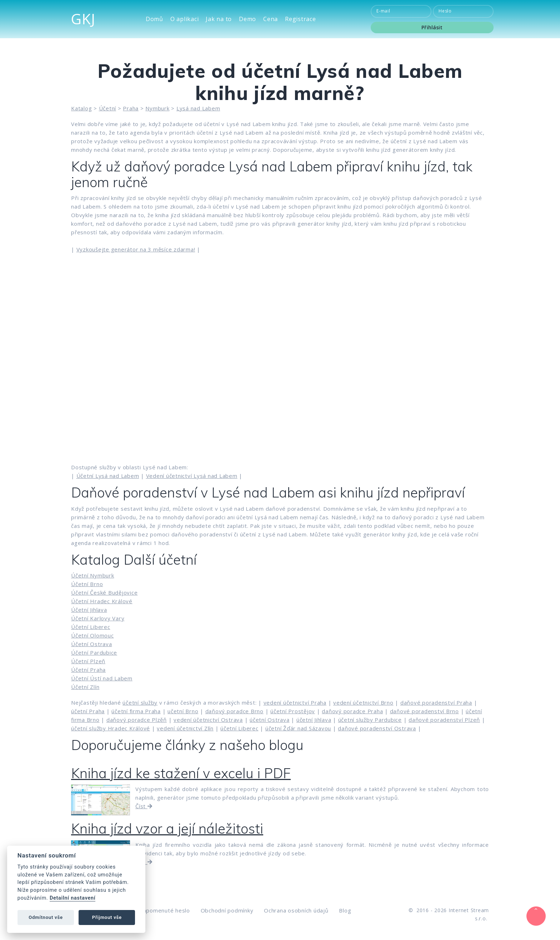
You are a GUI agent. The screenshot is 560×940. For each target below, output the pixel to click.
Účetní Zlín (85, 687)
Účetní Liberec (91, 627)
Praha (131, 108)
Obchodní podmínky (227, 910)
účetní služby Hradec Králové (111, 728)
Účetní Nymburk (93, 575)
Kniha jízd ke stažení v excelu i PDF (181, 773)
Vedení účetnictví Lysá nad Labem (192, 476)
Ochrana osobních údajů (296, 910)
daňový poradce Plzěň (137, 720)
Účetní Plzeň (88, 661)
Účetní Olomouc (92, 635)
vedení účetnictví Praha (295, 702)
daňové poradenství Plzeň (444, 720)
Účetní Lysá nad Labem (108, 476)
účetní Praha (88, 711)
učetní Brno (183, 711)
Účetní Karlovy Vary (98, 618)
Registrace (301, 19)
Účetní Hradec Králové (102, 601)
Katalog (81, 108)
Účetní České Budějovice (104, 592)
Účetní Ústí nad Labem (102, 678)
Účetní (108, 108)
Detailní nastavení (72, 898)
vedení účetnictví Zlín (185, 728)
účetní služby (140, 702)
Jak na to (219, 19)
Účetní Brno (87, 584)
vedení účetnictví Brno (363, 702)
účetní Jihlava (314, 720)
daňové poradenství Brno (424, 711)
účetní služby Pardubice (370, 720)
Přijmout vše (107, 917)
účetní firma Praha (136, 711)
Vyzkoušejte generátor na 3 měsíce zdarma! (136, 249)
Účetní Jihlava (89, 610)
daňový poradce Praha (352, 711)
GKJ (83, 19)
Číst (144, 806)
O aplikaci (185, 19)
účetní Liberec (239, 728)
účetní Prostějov (293, 711)
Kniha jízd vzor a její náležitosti (167, 829)
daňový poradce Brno (234, 711)
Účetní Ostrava (92, 644)
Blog (345, 910)
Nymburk (157, 108)
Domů (154, 19)
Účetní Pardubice (94, 652)
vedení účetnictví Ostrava (208, 720)
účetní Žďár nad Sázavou (298, 728)
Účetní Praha (88, 670)
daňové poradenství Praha (436, 702)
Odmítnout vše (46, 917)
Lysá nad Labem (198, 108)
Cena (271, 19)
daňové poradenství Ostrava (377, 728)
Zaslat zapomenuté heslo (156, 910)
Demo (247, 19)
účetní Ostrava (270, 720)
